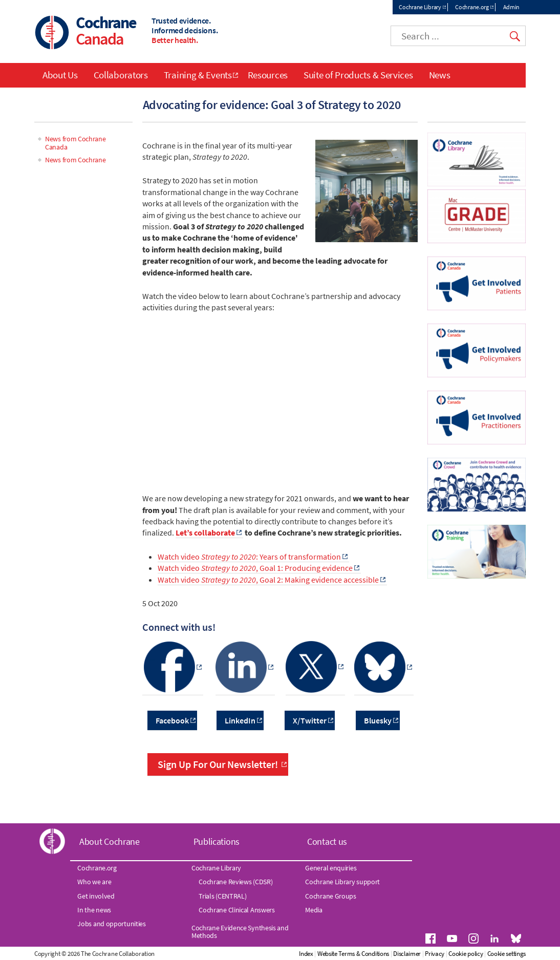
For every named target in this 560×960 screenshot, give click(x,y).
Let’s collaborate (205, 533)
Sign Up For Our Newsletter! (218, 765)
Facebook (172, 720)
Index (349, 954)
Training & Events (198, 75)
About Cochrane (110, 841)
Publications (217, 841)
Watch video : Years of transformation (249, 557)
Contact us (327, 841)
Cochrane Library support (342, 882)
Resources (268, 75)
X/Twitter (310, 720)
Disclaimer (450, 954)
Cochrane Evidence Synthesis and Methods (240, 932)
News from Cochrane (76, 160)
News (440, 75)
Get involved (96, 896)
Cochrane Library (420, 7)
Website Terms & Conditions (396, 954)
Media (314, 910)
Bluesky (378, 720)
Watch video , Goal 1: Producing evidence (255, 568)
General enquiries (331, 868)
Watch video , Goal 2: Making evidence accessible (268, 580)
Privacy (478, 954)
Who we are (94, 882)
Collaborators (121, 75)
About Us (60, 75)
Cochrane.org (472, 7)
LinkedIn (240, 720)
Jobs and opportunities (111, 924)
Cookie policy (509, 954)
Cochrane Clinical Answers (237, 910)
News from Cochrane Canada (76, 143)
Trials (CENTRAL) (222, 896)
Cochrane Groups (331, 896)
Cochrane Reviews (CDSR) (235, 882)
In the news (94, 910)
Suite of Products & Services (358, 75)
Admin (512, 7)
